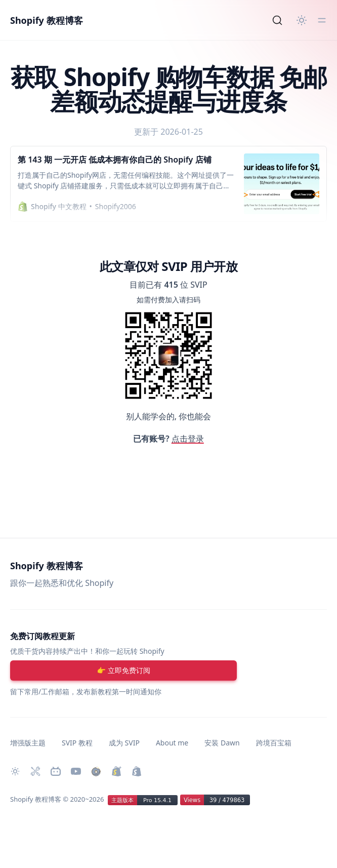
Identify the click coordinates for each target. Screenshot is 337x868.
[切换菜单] (322, 20)
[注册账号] (123, 670)
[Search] (277, 20)
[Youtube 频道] (76, 771)
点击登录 (188, 439)
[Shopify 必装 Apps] (35, 771)
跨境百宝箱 (274, 743)
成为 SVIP (124, 743)
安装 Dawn (222, 743)
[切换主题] (302, 20)
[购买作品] (96, 771)
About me (172, 743)
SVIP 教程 (77, 743)
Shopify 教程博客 (47, 20)
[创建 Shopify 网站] (137, 771)
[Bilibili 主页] (56, 771)
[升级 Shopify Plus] (116, 771)
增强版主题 (28, 743)
